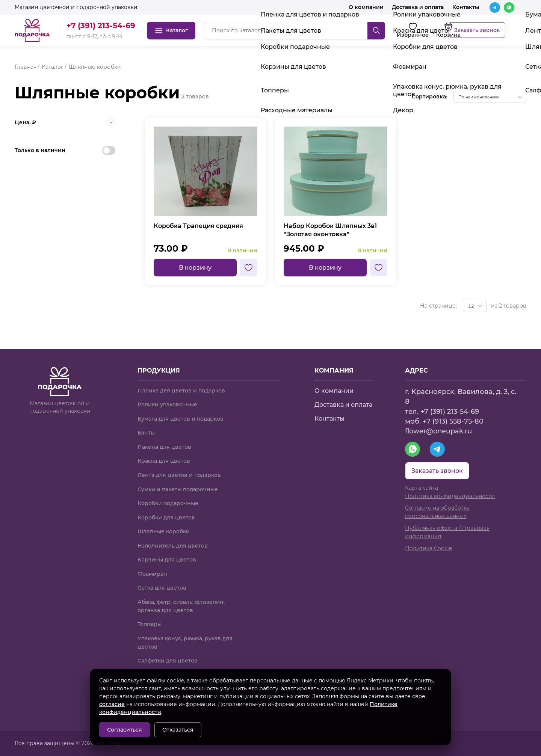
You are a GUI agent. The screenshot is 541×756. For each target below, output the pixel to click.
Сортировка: (429, 97)
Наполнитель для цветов (173, 546)
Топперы (150, 624)
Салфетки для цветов (168, 661)
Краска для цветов (164, 461)
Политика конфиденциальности (450, 496)
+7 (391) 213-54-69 (101, 26)
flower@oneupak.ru (438, 431)
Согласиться (125, 730)
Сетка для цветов (162, 588)
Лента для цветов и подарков (179, 475)
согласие (112, 704)
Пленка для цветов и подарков (181, 391)
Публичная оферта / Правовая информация (447, 532)
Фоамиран (152, 574)
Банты (146, 433)
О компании (366, 7)
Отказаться (178, 730)
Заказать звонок (477, 30)
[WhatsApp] (509, 8)
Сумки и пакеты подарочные (178, 489)
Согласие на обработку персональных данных (437, 512)
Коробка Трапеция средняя (198, 226)
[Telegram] (495, 8)
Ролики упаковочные (167, 404)
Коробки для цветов (166, 518)
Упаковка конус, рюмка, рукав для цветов (185, 643)
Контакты (466, 7)
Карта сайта (422, 488)
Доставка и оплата (418, 7)
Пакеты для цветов (164, 447)
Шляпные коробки (164, 531)
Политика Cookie (428, 548)
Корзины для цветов (167, 560)
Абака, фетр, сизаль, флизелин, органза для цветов (181, 606)
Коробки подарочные (168, 503)
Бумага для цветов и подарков (181, 419)
